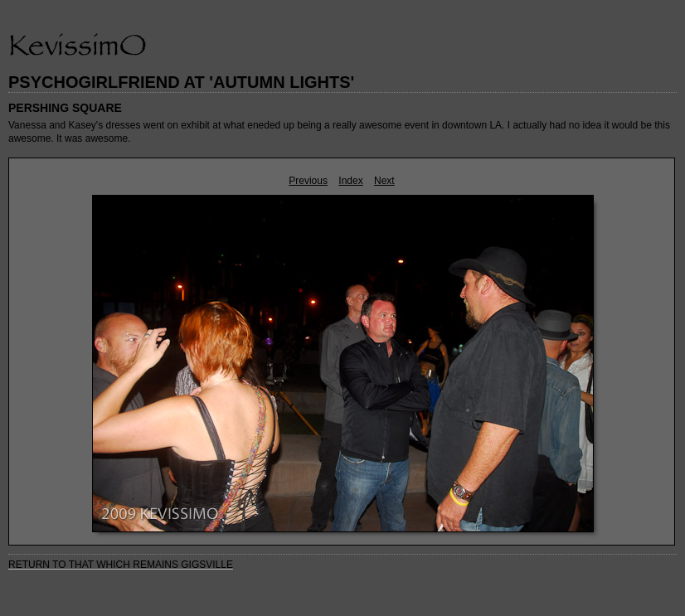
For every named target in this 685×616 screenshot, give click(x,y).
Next (384, 181)
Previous (308, 181)
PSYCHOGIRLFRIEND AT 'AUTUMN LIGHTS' (181, 82)
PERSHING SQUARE (65, 108)
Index (350, 181)
